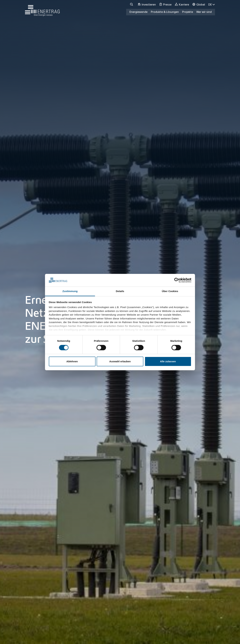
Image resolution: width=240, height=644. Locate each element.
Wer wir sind (204, 12)
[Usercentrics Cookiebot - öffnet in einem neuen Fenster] (177, 280)
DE (212, 5)
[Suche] (132, 5)
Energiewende (138, 12)
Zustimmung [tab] (70, 291)
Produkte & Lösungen (165, 12)
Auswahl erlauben (120, 361)
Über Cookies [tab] (170, 291)
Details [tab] (120, 291)
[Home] (42, 9)
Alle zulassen (168, 361)
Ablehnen (72, 361)
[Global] (199, 5)
